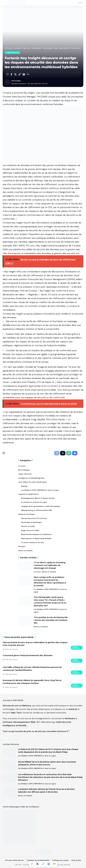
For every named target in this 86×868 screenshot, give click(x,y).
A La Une (37, 572)
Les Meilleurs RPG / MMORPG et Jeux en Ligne (50, 591)
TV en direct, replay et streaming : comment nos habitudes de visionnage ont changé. (50, 565)
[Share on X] (15, 74)
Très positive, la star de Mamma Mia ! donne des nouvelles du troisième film (51, 620)
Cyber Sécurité (13, 53)
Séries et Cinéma (49, 572)
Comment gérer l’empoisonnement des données (28, 655)
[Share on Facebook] (11, 74)
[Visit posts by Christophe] (7, 82)
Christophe (16, 81)
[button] (5, 3)
